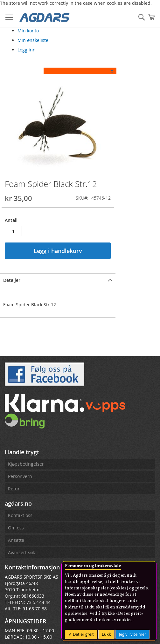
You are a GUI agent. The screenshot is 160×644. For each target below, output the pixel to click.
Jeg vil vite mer (132, 634)
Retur (14, 524)
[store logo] (45, 17)
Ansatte (16, 576)
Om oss (16, 564)
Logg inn (27, 50)
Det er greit (83, 634)
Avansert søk (21, 588)
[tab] (76, 315)
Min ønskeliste (33, 40)
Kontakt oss (20, 551)
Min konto (28, 31)
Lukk (106, 634)
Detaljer (12, 316)
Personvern (20, 512)
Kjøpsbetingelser (26, 500)
